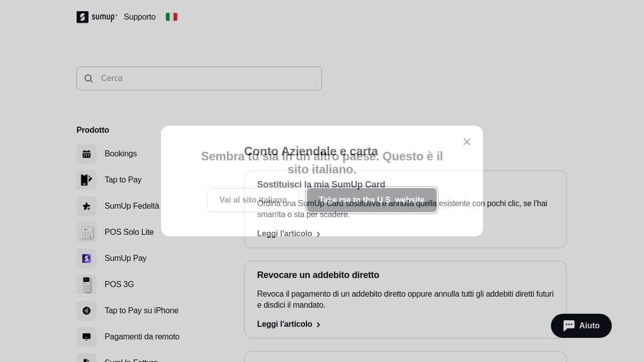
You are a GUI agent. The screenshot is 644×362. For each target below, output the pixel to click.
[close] (467, 142)
